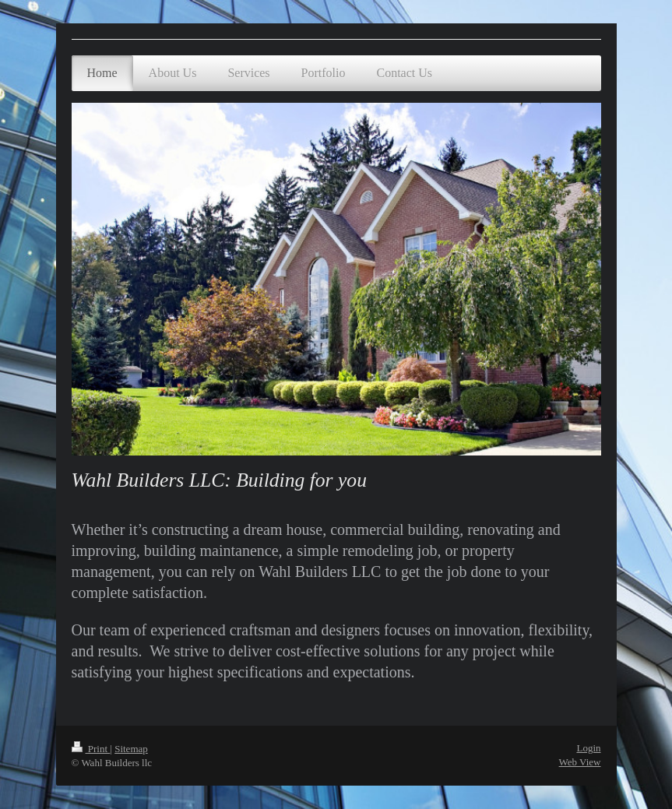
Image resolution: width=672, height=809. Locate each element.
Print (91, 749)
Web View (580, 762)
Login (588, 748)
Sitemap (131, 749)
